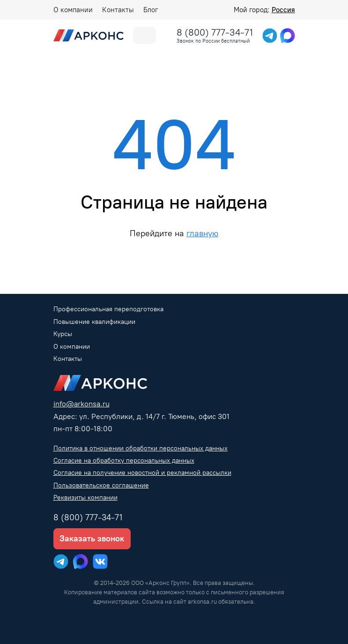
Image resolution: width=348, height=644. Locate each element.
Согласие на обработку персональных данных (124, 461)
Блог (151, 10)
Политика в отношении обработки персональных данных (141, 448)
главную (202, 233)
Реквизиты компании (85, 498)
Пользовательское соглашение (101, 485)
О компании (73, 10)
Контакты (118, 10)
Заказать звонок (92, 539)
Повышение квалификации (94, 322)
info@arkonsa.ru (81, 404)
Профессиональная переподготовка (108, 309)
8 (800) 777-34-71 (215, 32)
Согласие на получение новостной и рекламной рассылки (142, 473)
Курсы (63, 334)
